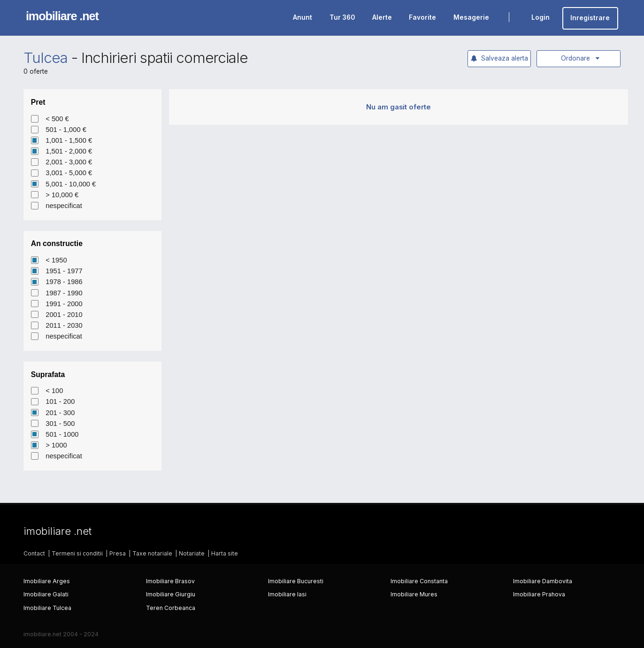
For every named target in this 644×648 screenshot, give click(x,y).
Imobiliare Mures (414, 594)
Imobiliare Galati (46, 594)
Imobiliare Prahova (539, 594)
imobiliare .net (62, 16)
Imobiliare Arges (47, 581)
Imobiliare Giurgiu (171, 594)
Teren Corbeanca (171, 608)
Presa (118, 553)
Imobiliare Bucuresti (296, 581)
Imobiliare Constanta (419, 581)
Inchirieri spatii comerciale (165, 58)
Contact (34, 553)
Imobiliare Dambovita (543, 581)
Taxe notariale (152, 553)
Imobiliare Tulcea (47, 608)
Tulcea (46, 58)
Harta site (225, 553)
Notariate (192, 553)
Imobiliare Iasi (287, 594)
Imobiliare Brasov (170, 581)
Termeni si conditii (77, 553)
